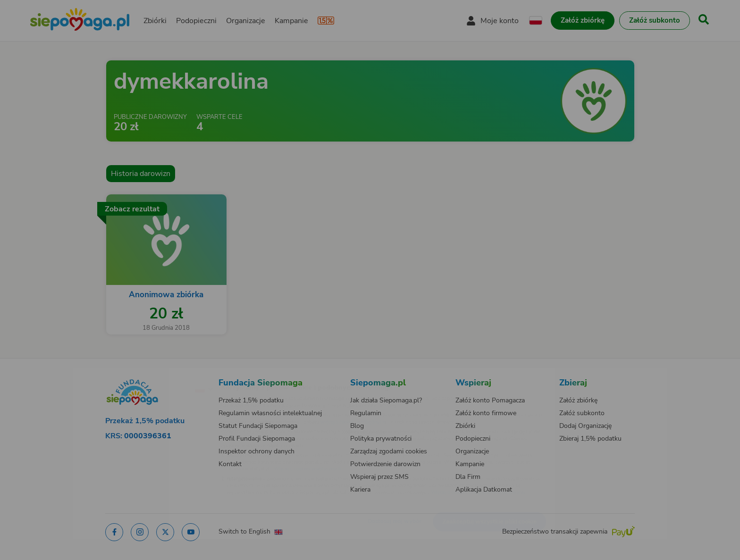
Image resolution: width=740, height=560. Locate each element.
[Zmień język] (163, 374)
